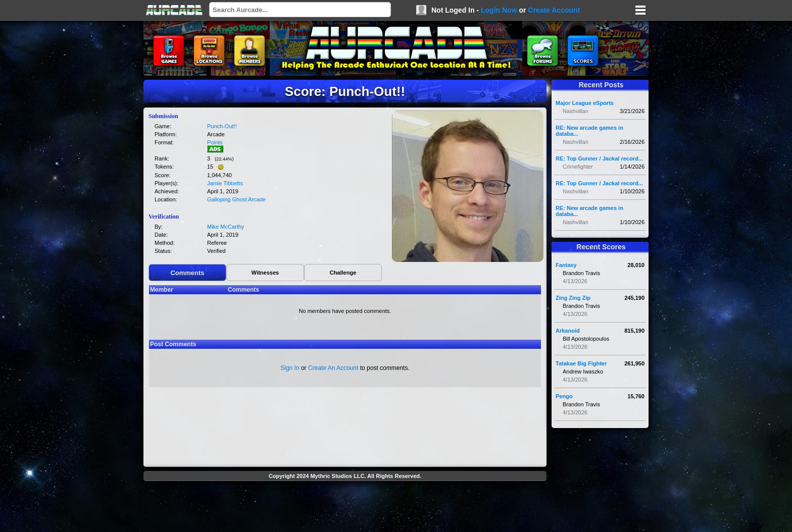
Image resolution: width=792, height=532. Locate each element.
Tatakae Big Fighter (581, 363)
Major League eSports (585, 103)
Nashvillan (576, 111)
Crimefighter (578, 167)
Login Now (499, 10)
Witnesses (265, 273)
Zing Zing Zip (573, 298)
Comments (187, 273)
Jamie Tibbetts (225, 183)
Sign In (290, 368)
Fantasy (566, 265)
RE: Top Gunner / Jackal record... (599, 158)
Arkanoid (568, 331)
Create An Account (333, 368)
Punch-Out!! (222, 126)
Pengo (564, 396)
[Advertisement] (345, 508)
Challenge (343, 273)
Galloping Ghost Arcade (236, 199)
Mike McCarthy (226, 227)
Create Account (554, 10)
